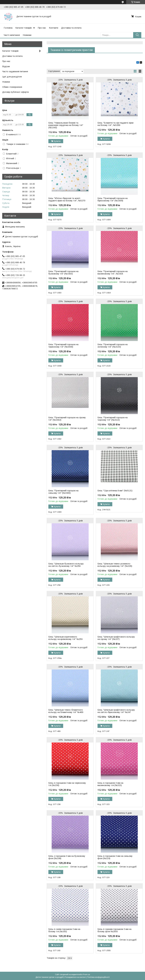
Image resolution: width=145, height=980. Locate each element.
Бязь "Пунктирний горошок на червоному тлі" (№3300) (63, 346)
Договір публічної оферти (15, 92)
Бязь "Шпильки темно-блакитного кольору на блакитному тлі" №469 (66, 711)
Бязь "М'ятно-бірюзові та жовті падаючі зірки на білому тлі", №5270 (67, 199)
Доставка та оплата (71, 28)
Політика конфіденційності (98, 977)
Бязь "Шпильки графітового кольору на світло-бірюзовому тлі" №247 (116, 711)
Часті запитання (12, 35)
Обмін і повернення (12, 87)
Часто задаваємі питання (15, 71)
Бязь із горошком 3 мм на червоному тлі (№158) (67, 784)
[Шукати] (137, 35)
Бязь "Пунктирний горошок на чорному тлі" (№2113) (113, 419)
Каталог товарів (24, 28)
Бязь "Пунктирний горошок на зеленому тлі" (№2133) (113, 346)
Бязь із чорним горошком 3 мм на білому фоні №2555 (114, 930)
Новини (6, 82)
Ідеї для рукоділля (12, 77)
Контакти (54, 28)
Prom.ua (86, 975)
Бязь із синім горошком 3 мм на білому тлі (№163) (64, 930)
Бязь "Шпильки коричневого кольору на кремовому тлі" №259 (65, 638)
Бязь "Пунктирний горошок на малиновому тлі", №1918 (113, 273)
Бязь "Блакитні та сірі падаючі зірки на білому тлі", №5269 (115, 124)
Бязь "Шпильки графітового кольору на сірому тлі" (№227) (116, 638)
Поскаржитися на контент (75, 977)
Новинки (27, 35)
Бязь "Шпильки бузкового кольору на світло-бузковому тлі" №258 (66, 565)
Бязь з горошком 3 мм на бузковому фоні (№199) (67, 857)
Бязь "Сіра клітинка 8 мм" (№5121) (115, 491)
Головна (8, 28)
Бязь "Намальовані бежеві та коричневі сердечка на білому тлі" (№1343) (66, 125)
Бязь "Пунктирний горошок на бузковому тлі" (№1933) (63, 273)
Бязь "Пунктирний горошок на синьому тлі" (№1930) (63, 492)
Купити (57, 141)
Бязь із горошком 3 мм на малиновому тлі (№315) (110, 784)
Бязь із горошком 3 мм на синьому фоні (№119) (115, 857)
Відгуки (6, 66)
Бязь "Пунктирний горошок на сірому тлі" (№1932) (67, 419)
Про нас (42, 28)
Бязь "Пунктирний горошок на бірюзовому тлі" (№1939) (113, 199)
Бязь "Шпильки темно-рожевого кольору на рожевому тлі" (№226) (115, 565)
